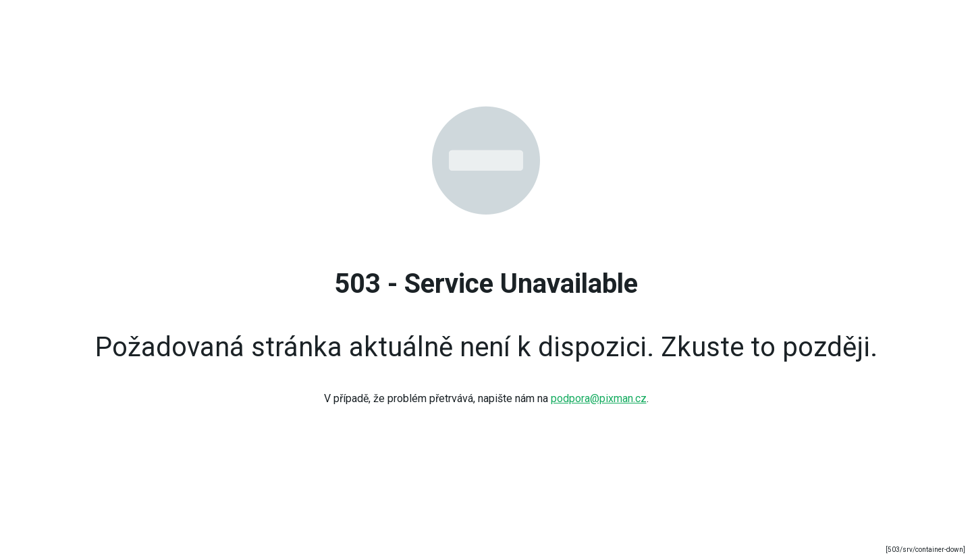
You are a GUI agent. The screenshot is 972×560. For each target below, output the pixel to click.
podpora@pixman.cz (599, 398)
